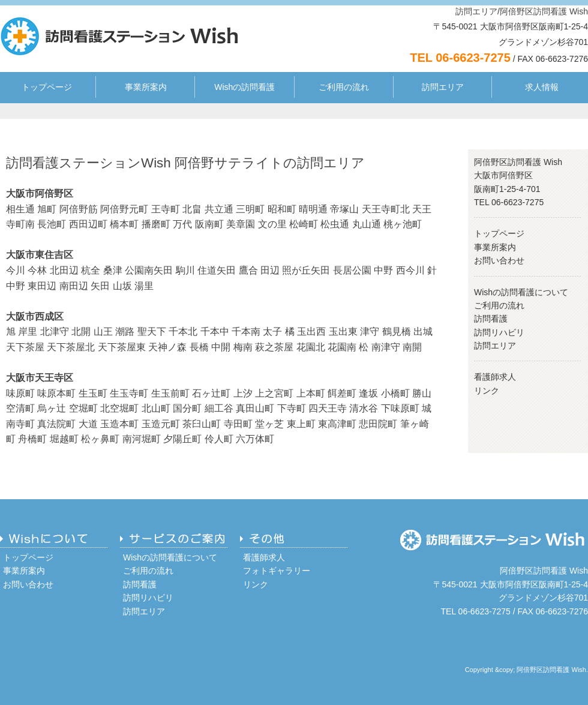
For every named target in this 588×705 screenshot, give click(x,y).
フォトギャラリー (277, 571)
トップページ (47, 87)
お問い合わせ (499, 260)
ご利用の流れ (344, 87)
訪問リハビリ (499, 332)
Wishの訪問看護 (244, 87)
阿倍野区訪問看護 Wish (544, 11)
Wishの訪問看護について (521, 292)
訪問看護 (491, 319)
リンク (487, 391)
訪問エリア (476, 11)
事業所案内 (146, 87)
